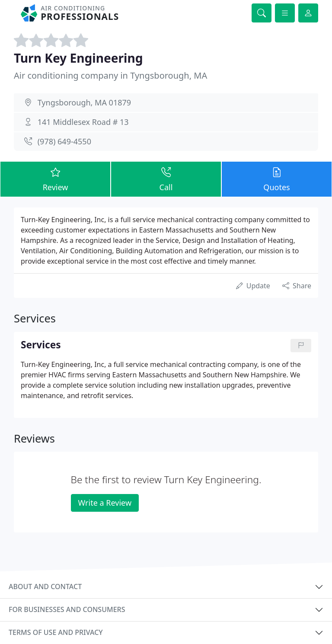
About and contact (45, 587)
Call (166, 179)
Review (55, 179)
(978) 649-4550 (64, 141)
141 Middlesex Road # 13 (83, 122)
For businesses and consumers (67, 609)
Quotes (277, 179)
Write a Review (105, 503)
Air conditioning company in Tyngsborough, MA (110, 75)
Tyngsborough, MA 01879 (84, 102)
